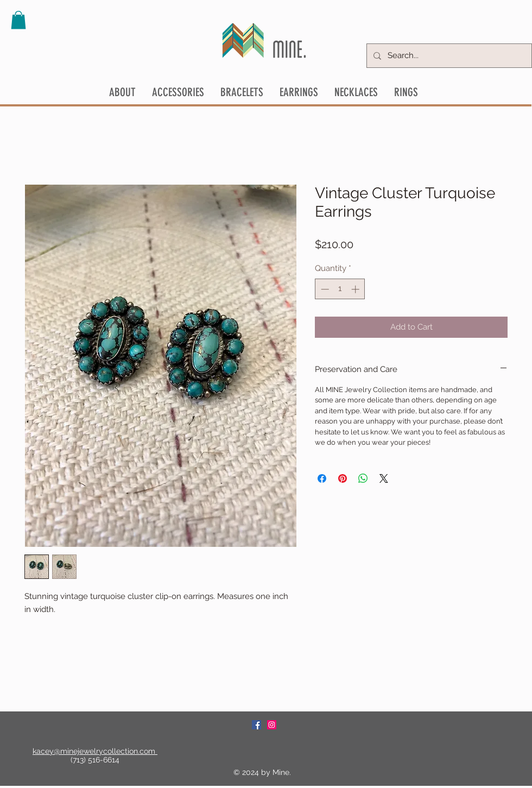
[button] (18, 20)
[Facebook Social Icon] (256, 725)
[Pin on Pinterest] (343, 478)
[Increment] (356, 289)
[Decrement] (324, 289)
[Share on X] (384, 478)
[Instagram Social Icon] (272, 725)
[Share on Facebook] (322, 478)
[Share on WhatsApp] (363, 478)
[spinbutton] (340, 289)
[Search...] (448, 56)
